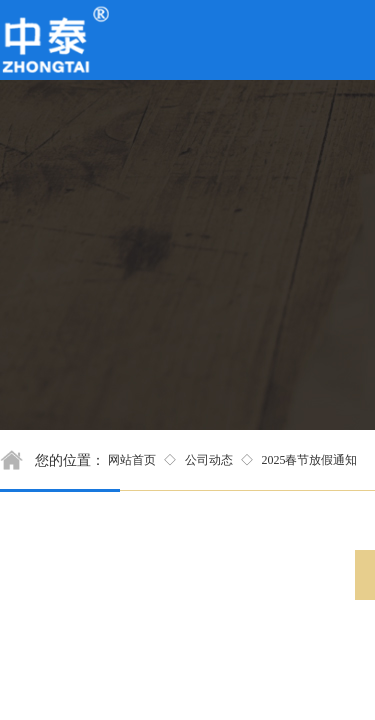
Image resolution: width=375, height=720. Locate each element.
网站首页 (132, 460)
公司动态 (209, 460)
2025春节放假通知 (309, 460)
